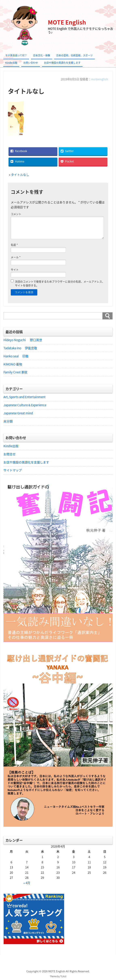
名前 (14, 244)
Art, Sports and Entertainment (25, 397)
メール (16, 257)
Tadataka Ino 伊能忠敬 (20, 348)
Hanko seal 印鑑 (16, 356)
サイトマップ (13, 470)
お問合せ (10, 454)
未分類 (8, 421)
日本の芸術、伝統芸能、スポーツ (74, 55)
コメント (16, 214)
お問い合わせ (31, 63)
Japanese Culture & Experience (25, 405)
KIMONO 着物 (13, 364)
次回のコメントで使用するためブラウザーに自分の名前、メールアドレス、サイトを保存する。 (60, 283)
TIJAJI (63, 976)
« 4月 (27, 883)
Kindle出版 (11, 63)
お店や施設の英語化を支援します (62, 63)
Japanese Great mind (18, 413)
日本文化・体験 (42, 55)
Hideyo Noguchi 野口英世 (23, 340)
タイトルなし (20, 174)
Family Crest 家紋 (17, 372)
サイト (15, 269)
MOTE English (67, 22)
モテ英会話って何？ (16, 55)
